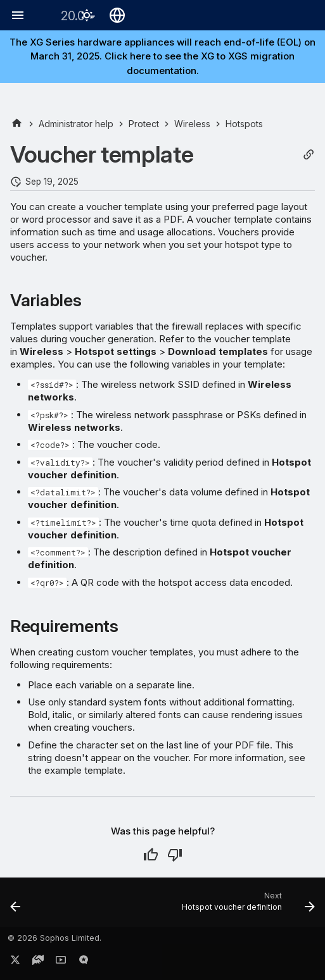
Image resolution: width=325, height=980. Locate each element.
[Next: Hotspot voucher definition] (246, 906)
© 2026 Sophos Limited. (54, 938)
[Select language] (117, 15)
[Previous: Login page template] (16, 906)
